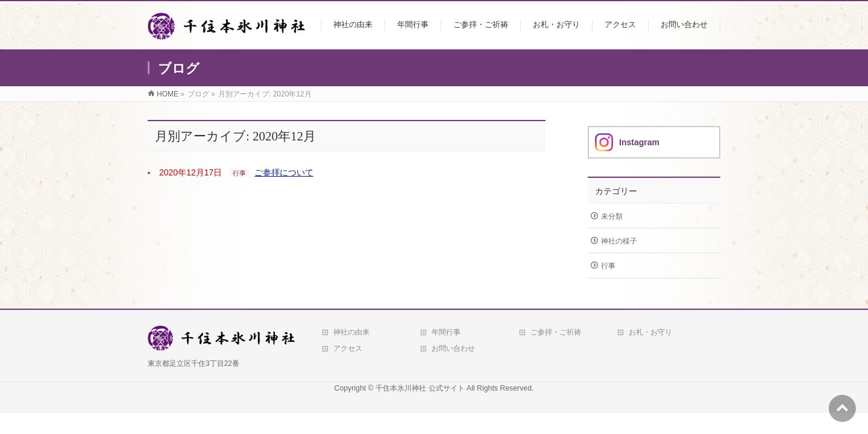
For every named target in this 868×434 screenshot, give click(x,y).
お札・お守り (650, 332)
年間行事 (446, 332)
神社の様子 (619, 241)
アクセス (348, 348)
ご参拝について (284, 172)
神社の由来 (351, 332)
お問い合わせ (453, 348)
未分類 (612, 216)
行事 (239, 173)
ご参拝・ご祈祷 (556, 332)
